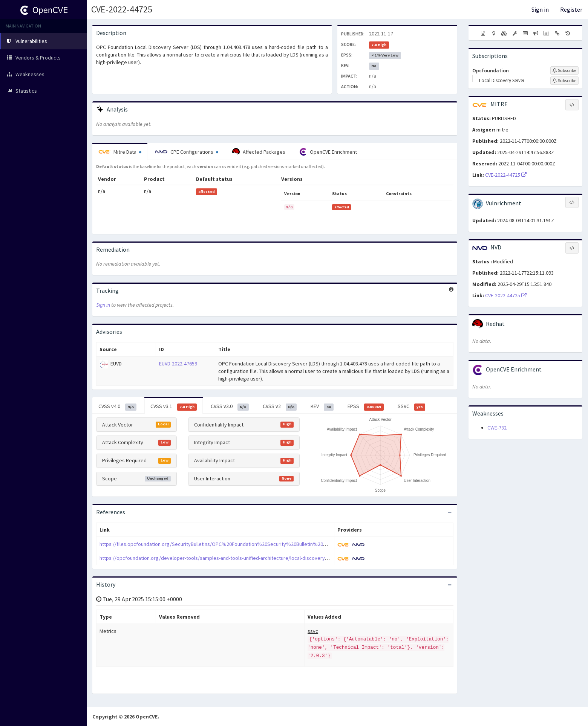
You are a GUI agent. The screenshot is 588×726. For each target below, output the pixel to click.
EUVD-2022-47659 (178, 364)
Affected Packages (259, 152)
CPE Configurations (187, 152)
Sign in (540, 9)
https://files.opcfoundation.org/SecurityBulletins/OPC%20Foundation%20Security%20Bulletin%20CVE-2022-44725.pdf (233, 544)
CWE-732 (497, 428)
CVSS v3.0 (230, 407)
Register (571, 9)
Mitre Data (120, 152)
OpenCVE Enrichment (328, 152)
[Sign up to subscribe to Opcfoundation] (564, 70)
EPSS (366, 407)
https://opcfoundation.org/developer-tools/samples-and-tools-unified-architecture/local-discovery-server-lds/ (226, 558)
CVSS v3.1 (174, 407)
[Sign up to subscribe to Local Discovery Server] (564, 81)
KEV (322, 407)
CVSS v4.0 (117, 407)
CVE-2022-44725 (122, 9)
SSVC (412, 407)
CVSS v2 (280, 407)
